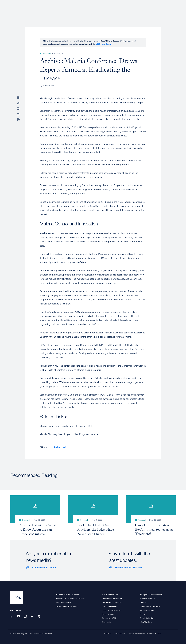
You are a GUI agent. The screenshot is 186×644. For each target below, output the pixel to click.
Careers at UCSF (109, 618)
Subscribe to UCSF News (129, 567)
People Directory (147, 610)
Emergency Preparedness (151, 595)
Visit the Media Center (44, 567)
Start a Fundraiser (64, 602)
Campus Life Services (111, 610)
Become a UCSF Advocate (67, 595)
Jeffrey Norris (48, 86)
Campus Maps (108, 614)
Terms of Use (120, 633)
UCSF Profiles (146, 622)
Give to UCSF (166, 3)
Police (142, 614)
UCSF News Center (103, 44)
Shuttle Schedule (147, 618)
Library (143, 602)
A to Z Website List (110, 595)
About (94, 11)
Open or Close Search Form (171, 11)
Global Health (61, 447)
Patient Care (108, 11)
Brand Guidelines (109, 606)
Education (139, 11)
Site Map (107, 633)
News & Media (157, 11)
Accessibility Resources (112, 598)
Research (124, 11)
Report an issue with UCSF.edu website (145, 633)
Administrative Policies (112, 602)
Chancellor (107, 622)
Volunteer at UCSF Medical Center (71, 598)
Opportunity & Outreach (150, 606)
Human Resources (148, 598)
